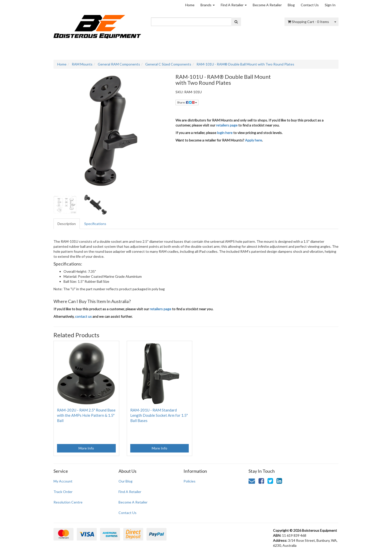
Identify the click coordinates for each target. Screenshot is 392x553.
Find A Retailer (234, 5)
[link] (261, 481)
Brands (208, 5)
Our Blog (125, 481)
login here (225, 133)
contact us (83, 316)
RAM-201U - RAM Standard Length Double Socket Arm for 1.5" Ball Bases (159, 415)
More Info (86, 448)
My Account (63, 481)
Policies (189, 481)
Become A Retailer (267, 5)
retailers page (227, 125)
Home (190, 5)
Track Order (63, 492)
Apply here (253, 140)
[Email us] (252, 481)
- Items (308, 22)
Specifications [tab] (95, 224)
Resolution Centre (68, 502)
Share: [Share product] (187, 102)
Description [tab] (67, 224)
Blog (291, 5)
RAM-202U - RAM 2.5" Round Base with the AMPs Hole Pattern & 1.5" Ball (86, 415)
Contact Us (310, 5)
